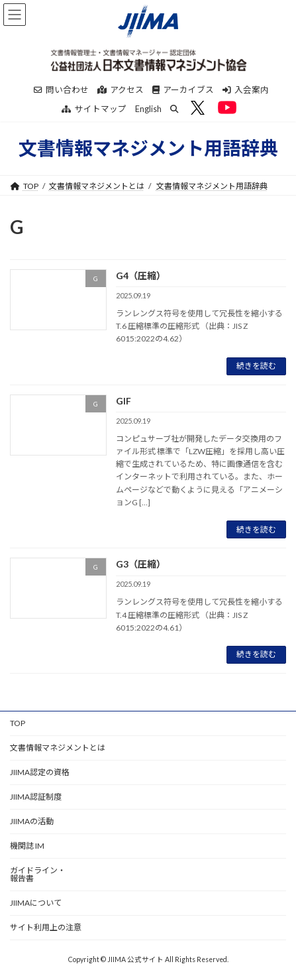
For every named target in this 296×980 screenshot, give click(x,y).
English (148, 109)
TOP (18, 723)
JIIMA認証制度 (36, 797)
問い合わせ (61, 90)
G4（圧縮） (141, 276)
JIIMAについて (36, 903)
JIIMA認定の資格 (40, 772)
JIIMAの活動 (32, 821)
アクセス (121, 90)
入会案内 (246, 90)
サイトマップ (94, 109)
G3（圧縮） (141, 564)
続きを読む (256, 366)
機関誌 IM (27, 846)
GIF (123, 401)
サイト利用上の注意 (46, 927)
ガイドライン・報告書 (38, 874)
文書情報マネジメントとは (97, 186)
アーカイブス (183, 90)
